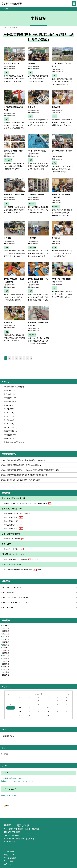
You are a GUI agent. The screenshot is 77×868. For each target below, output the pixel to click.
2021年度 (6, 639)
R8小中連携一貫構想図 (15, 539)
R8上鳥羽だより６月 (14, 517)
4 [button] (17, 358)
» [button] (31, 358)
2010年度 (6, 669)
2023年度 (6, 634)
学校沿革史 (9, 390)
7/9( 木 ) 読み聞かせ (8, 592)
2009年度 (6, 672)
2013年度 (6, 661)
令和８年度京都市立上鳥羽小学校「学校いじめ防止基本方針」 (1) (28, 503)
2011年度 (6, 667)
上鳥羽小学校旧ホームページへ (14, 778)
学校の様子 (9, 394)
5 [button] (20, 358)
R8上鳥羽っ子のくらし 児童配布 (22, 559)
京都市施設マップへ (9, 795)
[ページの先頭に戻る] (74, 865)
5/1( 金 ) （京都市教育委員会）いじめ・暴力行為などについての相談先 (23, 460)
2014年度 (6, 658)
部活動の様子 (10, 431)
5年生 (6, 754)
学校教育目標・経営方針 (13, 387)
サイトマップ (10, 841)
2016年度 (6, 653)
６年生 (7, 427)
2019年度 (6, 645)
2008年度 (6, 675)
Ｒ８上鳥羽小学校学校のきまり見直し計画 (24, 570)
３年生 (7, 416)
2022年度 (6, 637)
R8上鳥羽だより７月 (17, 514)
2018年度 (6, 648)
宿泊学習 (8, 438)
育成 (7, 405)
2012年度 (6, 664)
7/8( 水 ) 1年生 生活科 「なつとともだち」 (15, 597)
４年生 (7, 420)
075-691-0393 (14, 832)
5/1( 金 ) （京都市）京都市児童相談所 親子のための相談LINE (21, 465)
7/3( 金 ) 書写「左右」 (8, 607)
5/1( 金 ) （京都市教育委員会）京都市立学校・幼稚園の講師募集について (24, 475)
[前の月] (8, 694)
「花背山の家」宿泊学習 (13, 442)
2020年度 (6, 642)
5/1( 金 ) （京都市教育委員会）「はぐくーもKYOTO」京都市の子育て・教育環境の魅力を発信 (30, 470)
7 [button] (28, 358)
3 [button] (13, 358)
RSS (8, 805)
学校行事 (8, 402)
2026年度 (6, 626)
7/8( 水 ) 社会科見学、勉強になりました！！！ (15, 602)
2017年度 (6, 650)
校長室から (9, 398)
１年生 (7, 409)
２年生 (7, 413)
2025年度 (6, 628)
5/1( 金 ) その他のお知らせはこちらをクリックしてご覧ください (21, 480)
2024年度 (6, 631)
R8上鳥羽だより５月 (14, 521)
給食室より (9, 435)
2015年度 (6, 656)
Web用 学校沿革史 (14, 549)
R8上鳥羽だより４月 (14, 528)
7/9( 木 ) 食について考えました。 (11, 588)
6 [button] (24, 358)
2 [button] (9, 358)
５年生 (7, 424)
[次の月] (69, 694)
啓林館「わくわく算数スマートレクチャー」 (17, 781)
